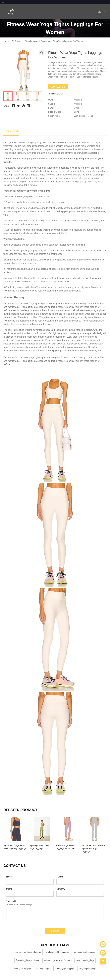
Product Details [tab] (11, 131)
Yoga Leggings (32, 41)
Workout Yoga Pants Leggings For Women (65, 847)
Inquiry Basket (56, 94)
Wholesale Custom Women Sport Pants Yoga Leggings (94, 848)
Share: (7, 106)
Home (7, 41)
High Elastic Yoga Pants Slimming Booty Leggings (15, 847)
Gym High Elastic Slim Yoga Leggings (40, 847)
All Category (17, 41)
